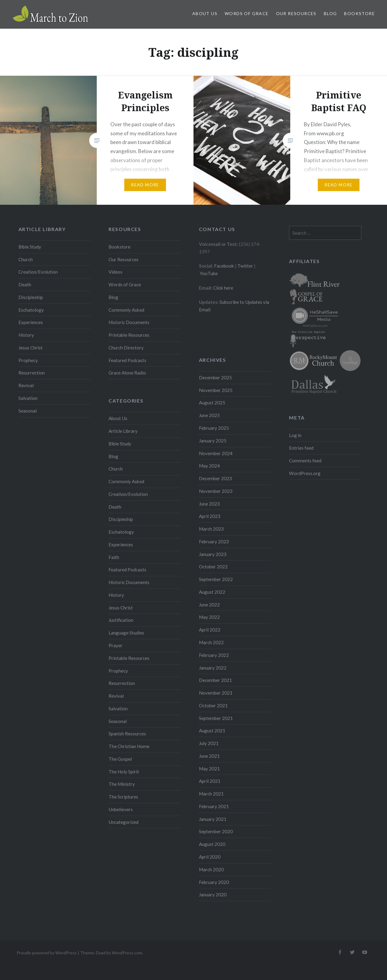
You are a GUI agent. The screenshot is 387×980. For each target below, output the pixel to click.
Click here (223, 288)
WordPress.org (305, 473)
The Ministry (122, 784)
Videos (115, 272)
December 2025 (215, 378)
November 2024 (216, 453)
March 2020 (211, 869)
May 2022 (209, 617)
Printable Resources (129, 335)
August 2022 (212, 592)
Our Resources (296, 13)
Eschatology (31, 310)
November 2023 (216, 491)
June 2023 (209, 504)
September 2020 (216, 831)
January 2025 (213, 441)
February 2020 (214, 882)
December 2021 (215, 680)
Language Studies (126, 633)
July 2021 (209, 743)
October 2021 (213, 705)
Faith (114, 557)
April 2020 (210, 857)
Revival (26, 385)
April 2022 (210, 630)
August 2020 (212, 844)
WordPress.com (127, 953)
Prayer (115, 645)
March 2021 (211, 794)
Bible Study (30, 247)
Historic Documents (129, 322)
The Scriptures (123, 797)
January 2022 (213, 668)
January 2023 (213, 554)
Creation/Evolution (38, 272)
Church (26, 259)
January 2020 (213, 895)
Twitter (245, 266)
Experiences (31, 322)
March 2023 (211, 529)
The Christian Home (129, 746)
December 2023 (215, 478)
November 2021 (216, 693)
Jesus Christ (31, 348)
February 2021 (214, 806)
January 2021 (213, 819)
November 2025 (216, 390)
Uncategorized (124, 822)
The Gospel (120, 759)
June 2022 (209, 605)
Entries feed (301, 448)
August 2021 (212, 731)
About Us (205, 13)
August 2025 (212, 403)
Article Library (123, 431)
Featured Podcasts (127, 360)
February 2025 (214, 428)
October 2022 (213, 567)
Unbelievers (121, 809)
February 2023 (214, 541)
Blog (330, 13)
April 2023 (210, 516)
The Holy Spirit (124, 772)
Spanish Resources (127, 734)
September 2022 (216, 579)
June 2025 (209, 415)
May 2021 (209, 769)
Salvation (28, 398)
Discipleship (31, 297)
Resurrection (32, 373)
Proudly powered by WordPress (47, 953)
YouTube (209, 273)
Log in (295, 435)
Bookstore (359, 13)
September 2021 (216, 718)
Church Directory (126, 348)
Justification (121, 620)
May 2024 (209, 466)
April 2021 (210, 781)
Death (25, 284)
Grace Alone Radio (127, 373)
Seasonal (28, 411)
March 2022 (211, 642)
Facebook (224, 266)
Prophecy (28, 360)
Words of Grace (247, 13)
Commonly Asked (126, 310)
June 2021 (209, 756)
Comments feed (305, 461)
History (26, 335)
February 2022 (214, 655)
